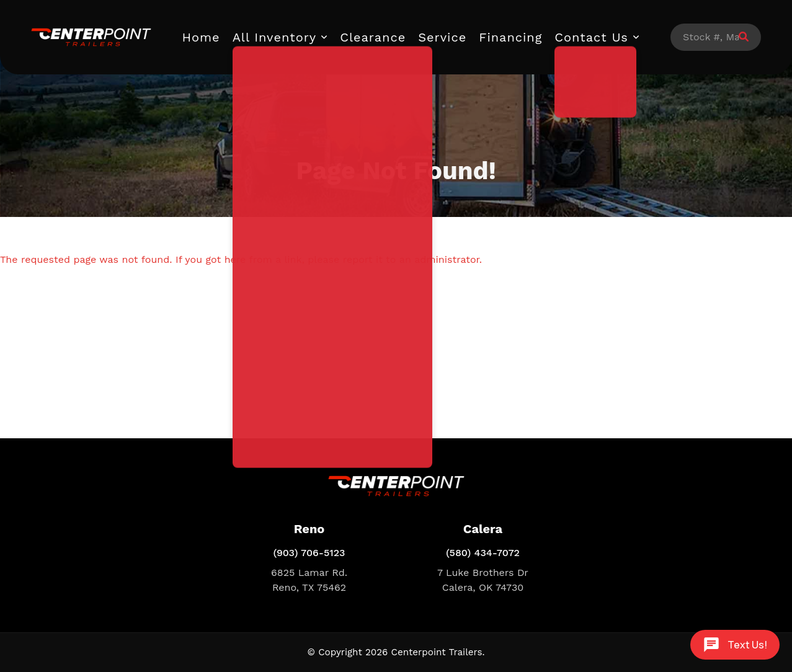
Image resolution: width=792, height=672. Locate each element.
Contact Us (591, 37)
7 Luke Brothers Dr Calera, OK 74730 (483, 580)
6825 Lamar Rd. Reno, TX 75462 (309, 580)
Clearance (373, 37)
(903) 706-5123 (309, 553)
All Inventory (275, 37)
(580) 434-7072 (483, 553)
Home (201, 37)
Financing (510, 37)
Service (442, 37)
